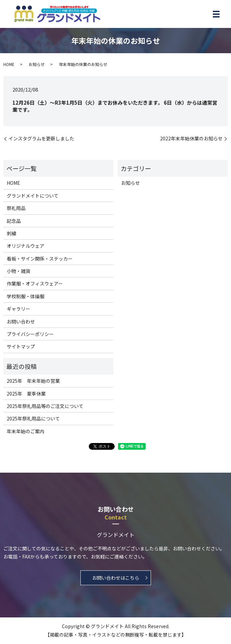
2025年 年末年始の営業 (33, 381)
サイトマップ (21, 346)
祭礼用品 (16, 208)
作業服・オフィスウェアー (35, 283)
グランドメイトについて (33, 196)
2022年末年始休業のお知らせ (191, 139)
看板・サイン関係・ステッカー (40, 259)
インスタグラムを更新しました (41, 139)
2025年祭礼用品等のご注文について (45, 406)
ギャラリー (18, 309)
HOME (9, 64)
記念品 (14, 221)
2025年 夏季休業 (26, 394)
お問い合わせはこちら (116, 578)
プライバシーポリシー (30, 334)
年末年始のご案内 (26, 431)
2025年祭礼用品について (33, 418)
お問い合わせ (21, 321)
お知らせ (37, 64)
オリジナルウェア (26, 246)
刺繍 (11, 233)
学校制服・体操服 (26, 296)
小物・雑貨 (18, 271)
